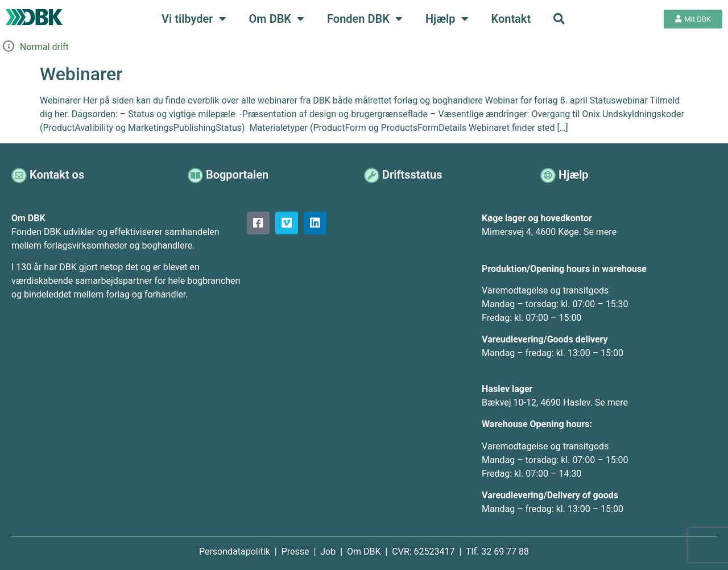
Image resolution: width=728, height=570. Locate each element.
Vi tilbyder (194, 19)
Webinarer (81, 74)
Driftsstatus (413, 175)
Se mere (600, 232)
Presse (297, 552)
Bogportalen (238, 175)
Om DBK (277, 19)
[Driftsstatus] (372, 175)
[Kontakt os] (20, 175)
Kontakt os (58, 175)
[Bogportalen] (196, 175)
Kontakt (511, 19)
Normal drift (44, 47)
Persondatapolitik (236, 552)
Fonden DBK (365, 19)
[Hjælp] (549, 175)
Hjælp (447, 19)
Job (328, 552)
